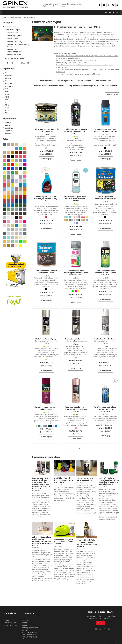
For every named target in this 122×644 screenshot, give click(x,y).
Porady (25, 620)
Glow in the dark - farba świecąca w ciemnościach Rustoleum (105, 273)
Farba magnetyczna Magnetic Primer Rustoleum (46, 131)
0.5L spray (7, 84)
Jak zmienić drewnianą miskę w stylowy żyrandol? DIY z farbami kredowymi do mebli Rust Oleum (42, 542)
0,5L (5, 73)
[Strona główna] (15, 5)
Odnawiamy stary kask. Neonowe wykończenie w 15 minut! (78, 74)
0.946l (6, 97)
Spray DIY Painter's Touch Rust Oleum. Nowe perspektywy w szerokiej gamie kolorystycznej (109, 482)
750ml (6, 113)
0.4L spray (7, 78)
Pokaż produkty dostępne (13, 59)
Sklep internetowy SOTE (112, 642)
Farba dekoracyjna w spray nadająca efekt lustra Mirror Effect (76, 132)
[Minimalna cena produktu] (7, 63)
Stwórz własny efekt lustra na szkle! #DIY (72, 63)
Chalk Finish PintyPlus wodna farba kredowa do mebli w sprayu (76, 199)
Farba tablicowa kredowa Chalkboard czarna (46, 272)
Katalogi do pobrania (30, 625)
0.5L (5, 81)
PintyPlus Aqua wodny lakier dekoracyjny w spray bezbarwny (105, 410)
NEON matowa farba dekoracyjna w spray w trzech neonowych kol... (76, 273)
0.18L (5, 89)
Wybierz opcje (46, 159)
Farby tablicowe (47, 81)
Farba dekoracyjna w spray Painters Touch (46, 409)
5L (5, 102)
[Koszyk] (110, 13)
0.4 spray (7, 75)
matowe (7, 123)
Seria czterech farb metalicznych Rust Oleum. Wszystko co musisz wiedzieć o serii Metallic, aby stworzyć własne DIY (41, 484)
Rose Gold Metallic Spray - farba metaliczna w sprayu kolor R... (76, 410)
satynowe (8, 131)
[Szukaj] (106, 13)
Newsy (25, 623)
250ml (6, 108)
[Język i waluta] (117, 13)
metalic (7, 125)
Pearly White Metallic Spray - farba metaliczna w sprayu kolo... (105, 341)
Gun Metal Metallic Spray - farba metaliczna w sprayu (76, 340)
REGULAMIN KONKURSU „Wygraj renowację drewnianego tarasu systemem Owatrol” (30, 633)
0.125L (6, 94)
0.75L (6, 92)
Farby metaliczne (84, 81)
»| (89, 449)
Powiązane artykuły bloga (46, 458)
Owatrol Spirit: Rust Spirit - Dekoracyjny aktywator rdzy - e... (46, 199)
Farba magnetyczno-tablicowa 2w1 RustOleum (105, 198)
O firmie (25, 618)
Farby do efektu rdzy (103, 81)
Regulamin (7, 618)
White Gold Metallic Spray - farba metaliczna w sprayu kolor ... (46, 341)
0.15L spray (8, 86)
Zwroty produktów (9, 620)
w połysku (7, 133)
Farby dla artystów (110, 86)
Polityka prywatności (10, 623)
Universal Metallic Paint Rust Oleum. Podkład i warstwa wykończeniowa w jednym (87, 544)
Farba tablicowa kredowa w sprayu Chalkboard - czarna (105, 131)
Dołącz (100, 623)
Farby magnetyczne (65, 81)
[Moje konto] (114, 13)
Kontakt (25, 628)
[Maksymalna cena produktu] (23, 63)
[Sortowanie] (112, 95)
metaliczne (8, 128)
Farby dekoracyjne (12, 30)
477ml (6, 110)
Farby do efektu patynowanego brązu (83, 86)
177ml (6, 105)
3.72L (6, 100)
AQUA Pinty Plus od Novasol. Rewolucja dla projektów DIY (77, 60)
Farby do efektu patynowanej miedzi (49, 86)
